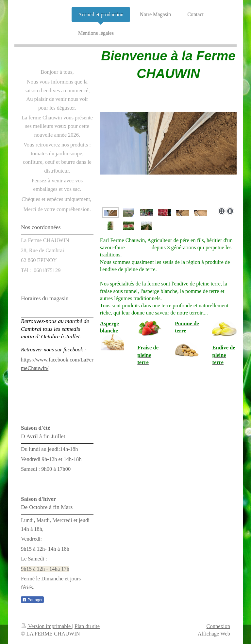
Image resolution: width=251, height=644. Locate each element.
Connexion (218, 626)
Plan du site (87, 626)
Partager (32, 600)
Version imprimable (47, 626)
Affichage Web (214, 634)
